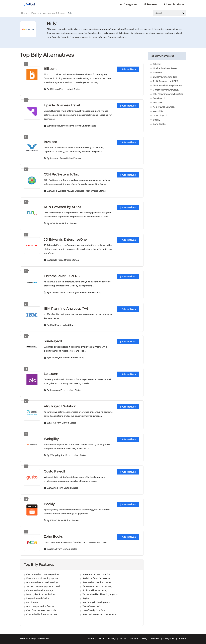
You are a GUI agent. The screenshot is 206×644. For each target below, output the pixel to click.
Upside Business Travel (62, 105)
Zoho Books (53, 534)
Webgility (51, 437)
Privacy (112, 636)
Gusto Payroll (54, 470)
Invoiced (50, 141)
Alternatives (128, 69)
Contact (134, 636)
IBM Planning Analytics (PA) (66, 308)
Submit (182, 636)
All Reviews (150, 4)
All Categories (128, 4)
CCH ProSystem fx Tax (61, 174)
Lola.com (51, 372)
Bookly (49, 502)
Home (24, 13)
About (101, 636)
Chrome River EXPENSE (63, 275)
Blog (145, 636)
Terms (123, 636)
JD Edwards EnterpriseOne (65, 239)
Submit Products (174, 4)
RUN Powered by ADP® (63, 206)
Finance (35, 13)
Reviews (155, 636)
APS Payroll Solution (60, 405)
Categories (169, 636)
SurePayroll (53, 340)
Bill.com (50, 69)
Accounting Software (54, 13)
